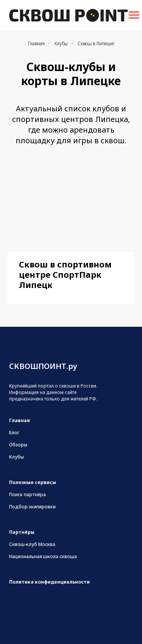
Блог (14, 433)
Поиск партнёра (27, 494)
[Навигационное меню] (134, 15)
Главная (36, 44)
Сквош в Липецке (96, 44)
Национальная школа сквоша (43, 556)
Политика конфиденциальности (49, 582)
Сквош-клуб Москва (32, 544)
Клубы (61, 44)
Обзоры (18, 445)
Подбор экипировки (32, 507)
